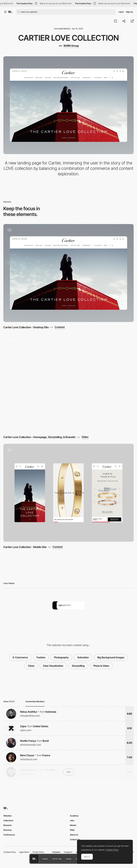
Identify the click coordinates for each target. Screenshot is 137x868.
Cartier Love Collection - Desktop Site (26, 327)
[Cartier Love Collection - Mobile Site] (68, 493)
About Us (74, 835)
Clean (31, 666)
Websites (7, 816)
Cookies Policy (10, 852)
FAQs (72, 830)
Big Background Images (111, 657)
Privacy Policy (38, 852)
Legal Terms (24, 852)
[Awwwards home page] (34, 859)
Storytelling (78, 666)
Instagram (68, 852)
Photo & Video (101, 666)
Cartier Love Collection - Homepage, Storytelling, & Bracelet (39, 437)
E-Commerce (20, 657)
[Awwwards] (10, 12)
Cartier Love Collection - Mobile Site (25, 547)
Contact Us (75, 839)
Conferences (9, 835)
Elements (7, 825)
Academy (74, 816)
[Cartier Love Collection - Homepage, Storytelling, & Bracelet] (68, 383)
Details (69, 859)
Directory (8, 830)
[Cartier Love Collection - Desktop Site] (68, 273)
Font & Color (57, 859)
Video (85, 437)
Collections (8, 820)
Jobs (72, 820)
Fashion (41, 657)
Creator (45, 859)
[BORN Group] (68, 46)
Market (73, 825)
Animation (83, 657)
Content (60, 327)
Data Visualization (53, 666)
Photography (61, 657)
